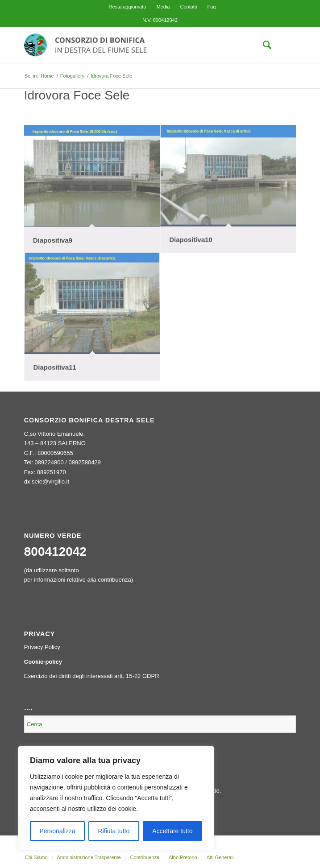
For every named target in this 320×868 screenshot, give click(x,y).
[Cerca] (263, 45)
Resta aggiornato (128, 7)
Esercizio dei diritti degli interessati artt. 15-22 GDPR (92, 676)
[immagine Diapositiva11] (92, 318)
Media (163, 7)
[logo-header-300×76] (133, 45)
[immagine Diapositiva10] (228, 189)
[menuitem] (128, 7)
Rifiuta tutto (114, 831)
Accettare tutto (172, 831)
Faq (211, 7)
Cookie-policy (43, 662)
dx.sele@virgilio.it (47, 482)
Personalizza (57, 831)
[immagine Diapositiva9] (92, 189)
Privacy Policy (42, 647)
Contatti (188, 7)
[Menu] (284, 45)
